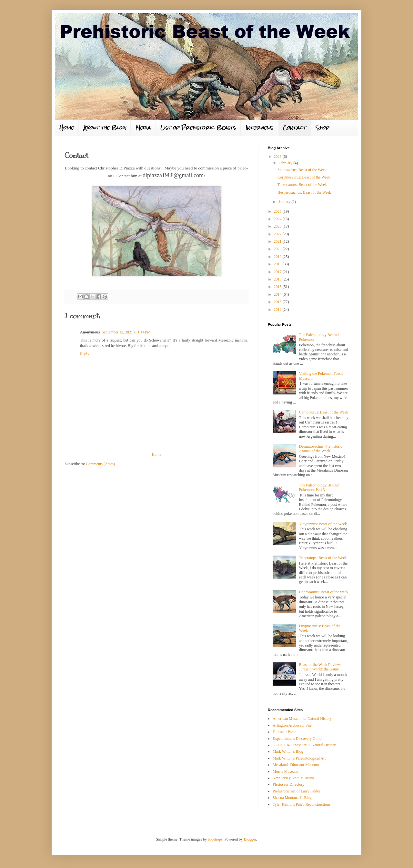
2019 (278, 257)
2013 (278, 302)
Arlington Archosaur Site (292, 725)
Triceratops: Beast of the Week (323, 558)
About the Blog (105, 128)
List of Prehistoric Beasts (198, 128)
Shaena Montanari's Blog (292, 798)
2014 (278, 294)
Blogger (250, 839)
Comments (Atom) (100, 464)
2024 (278, 219)
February (286, 163)
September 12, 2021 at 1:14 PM (126, 332)
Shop (323, 128)
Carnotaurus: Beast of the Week (324, 412)
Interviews (259, 128)
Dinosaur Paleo (285, 732)
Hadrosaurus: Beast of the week (324, 592)
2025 (278, 211)
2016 (278, 279)
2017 (278, 272)
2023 (278, 226)
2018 (278, 264)
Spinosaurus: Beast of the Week (302, 170)
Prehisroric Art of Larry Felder (296, 791)
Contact (295, 128)
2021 (278, 241)
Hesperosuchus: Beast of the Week (304, 192)
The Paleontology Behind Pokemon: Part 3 (319, 487)
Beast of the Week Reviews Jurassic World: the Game (320, 667)
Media (143, 128)
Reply (85, 354)
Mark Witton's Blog (288, 751)
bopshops (215, 839)
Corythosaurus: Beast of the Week (304, 177)
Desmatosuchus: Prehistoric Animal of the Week (321, 449)
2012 (278, 310)
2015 (278, 287)
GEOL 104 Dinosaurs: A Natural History (304, 745)
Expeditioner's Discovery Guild (297, 739)
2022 (278, 234)
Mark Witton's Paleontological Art (299, 758)
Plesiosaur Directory (288, 784)
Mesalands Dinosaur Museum (296, 765)
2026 (278, 157)
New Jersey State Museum (293, 778)
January (285, 202)
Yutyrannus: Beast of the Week (323, 524)
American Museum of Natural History (302, 719)
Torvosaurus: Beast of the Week (302, 185)
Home (67, 128)
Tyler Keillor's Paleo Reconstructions (302, 804)
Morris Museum (285, 771)
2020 (278, 249)
